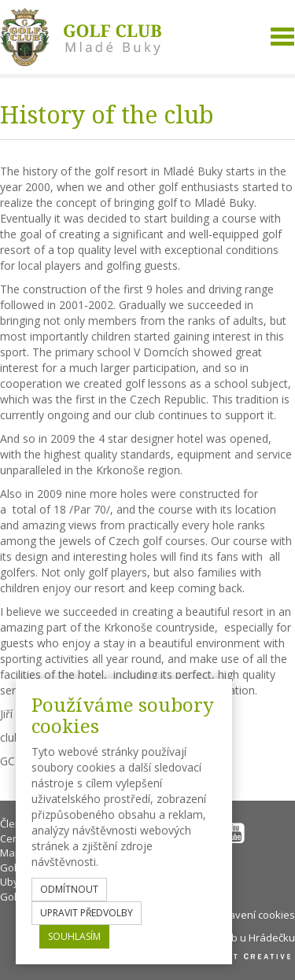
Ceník (13, 838)
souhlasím (74, 936)
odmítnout (69, 889)
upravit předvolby (87, 913)
